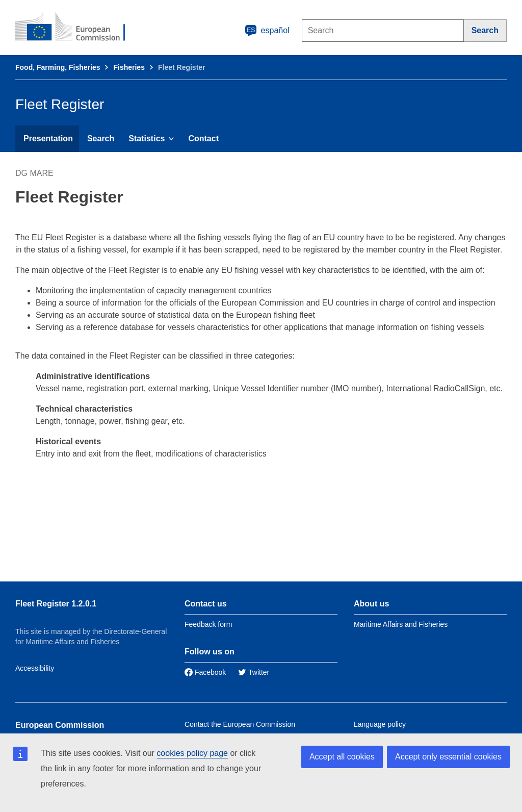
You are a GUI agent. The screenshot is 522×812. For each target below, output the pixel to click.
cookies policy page (192, 753)
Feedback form (208, 624)
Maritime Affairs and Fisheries (401, 624)
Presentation (48, 138)
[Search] (485, 31)
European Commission (60, 725)
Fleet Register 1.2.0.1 (56, 604)
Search (101, 138)
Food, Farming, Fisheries (58, 67)
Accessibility (35, 668)
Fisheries (129, 67)
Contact (203, 138)
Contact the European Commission (240, 724)
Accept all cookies (342, 757)
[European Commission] (77, 28)
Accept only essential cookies (448, 757)
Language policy (380, 724)
